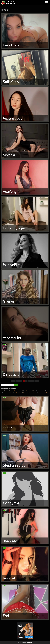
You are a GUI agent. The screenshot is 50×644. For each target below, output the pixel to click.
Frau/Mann (4, 393)
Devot (18, 391)
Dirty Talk (23, 391)
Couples (14, 391)
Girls (14, 393)
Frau (41, 391)
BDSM (5, 391)
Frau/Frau (45, 391)
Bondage (9, 391)
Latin (33, 393)
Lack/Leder (28, 393)
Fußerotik (9, 393)
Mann (41, 393)
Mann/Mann (46, 393)
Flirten (37, 391)
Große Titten (18, 393)
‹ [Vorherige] (12, 381)
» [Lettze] (38, 381)
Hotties (23, 393)
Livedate (37, 393)
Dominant (28, 391)
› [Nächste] (36, 381)
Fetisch (33, 391)
